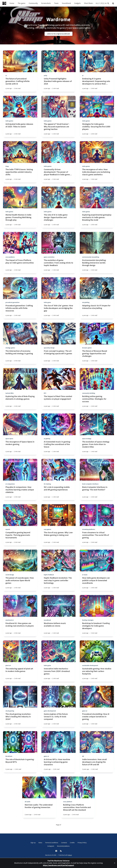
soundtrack (47, 620)
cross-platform (10, 257)
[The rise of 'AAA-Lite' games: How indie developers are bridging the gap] (58, 311)
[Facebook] (56, 851)
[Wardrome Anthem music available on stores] (58, 629)
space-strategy (87, 439)
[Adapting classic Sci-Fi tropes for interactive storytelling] (97, 311)
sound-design (10, 575)
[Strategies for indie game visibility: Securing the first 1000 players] (97, 130)
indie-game (47, 302)
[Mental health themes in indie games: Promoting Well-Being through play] (20, 221)
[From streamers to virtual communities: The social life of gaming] (97, 538)
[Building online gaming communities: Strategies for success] (97, 402)
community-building (89, 393)
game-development (50, 711)
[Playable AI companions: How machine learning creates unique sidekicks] (20, 493)
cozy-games (47, 529)
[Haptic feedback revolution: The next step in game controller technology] (58, 584)
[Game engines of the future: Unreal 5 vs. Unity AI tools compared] (58, 720)
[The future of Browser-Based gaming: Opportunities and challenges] (97, 357)
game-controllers (49, 257)
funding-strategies (88, 620)
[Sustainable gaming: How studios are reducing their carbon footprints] (97, 674)
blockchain (9, 756)
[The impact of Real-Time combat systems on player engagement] (58, 402)
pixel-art (8, 665)
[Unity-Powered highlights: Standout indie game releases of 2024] (58, 85)
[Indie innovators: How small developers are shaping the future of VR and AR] (97, 765)
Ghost (70, 855)
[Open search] (108, 3)
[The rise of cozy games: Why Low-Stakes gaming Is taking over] (58, 538)
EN (97, 3)
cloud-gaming (10, 711)
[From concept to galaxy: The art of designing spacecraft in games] (58, 357)
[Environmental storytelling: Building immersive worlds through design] (97, 266)
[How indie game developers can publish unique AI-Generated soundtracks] (97, 584)
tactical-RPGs (10, 393)
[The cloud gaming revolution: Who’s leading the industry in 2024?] (20, 720)
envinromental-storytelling (91, 257)
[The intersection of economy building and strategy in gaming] (20, 357)
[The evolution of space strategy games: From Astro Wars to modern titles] (97, 448)
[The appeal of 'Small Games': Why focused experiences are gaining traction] (58, 130)
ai (6, 75)
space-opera (9, 439)
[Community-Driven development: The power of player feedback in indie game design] (58, 175)
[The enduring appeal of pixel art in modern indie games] (20, 674)
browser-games (87, 348)
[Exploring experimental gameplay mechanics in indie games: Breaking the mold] (97, 221)
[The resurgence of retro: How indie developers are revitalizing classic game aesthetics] (97, 175)
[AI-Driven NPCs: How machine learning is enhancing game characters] (58, 765)
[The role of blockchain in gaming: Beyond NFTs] (20, 765)
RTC (45, 393)
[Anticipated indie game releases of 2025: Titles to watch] (20, 130)
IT (99, 3)
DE (106, 3)
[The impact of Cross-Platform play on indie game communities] (20, 266)
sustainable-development (90, 665)
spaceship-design (49, 348)
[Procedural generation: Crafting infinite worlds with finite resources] (20, 311)
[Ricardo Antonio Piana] (7, 55)
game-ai (85, 711)
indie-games (9, 121)
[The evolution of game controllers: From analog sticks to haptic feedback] (58, 266)
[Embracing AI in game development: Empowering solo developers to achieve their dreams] (97, 85)
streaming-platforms (89, 529)
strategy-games (10, 348)
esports (8, 529)
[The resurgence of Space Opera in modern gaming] (20, 448)
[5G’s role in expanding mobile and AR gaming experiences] (58, 493)
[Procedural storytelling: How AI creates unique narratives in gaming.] (97, 720)
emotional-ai (10, 620)
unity (45, 75)
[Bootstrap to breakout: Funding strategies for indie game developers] (97, 629)
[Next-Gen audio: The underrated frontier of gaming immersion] (39, 811)
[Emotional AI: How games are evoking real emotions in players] (20, 629)
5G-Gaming (47, 484)
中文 (102, 3)
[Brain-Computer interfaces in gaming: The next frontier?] (97, 493)
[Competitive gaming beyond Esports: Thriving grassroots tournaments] (20, 538)
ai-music (85, 575)
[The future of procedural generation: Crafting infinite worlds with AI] (20, 85)
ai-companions (10, 484)
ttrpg (7, 166)
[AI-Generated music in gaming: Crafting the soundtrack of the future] (58, 448)
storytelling (86, 302)
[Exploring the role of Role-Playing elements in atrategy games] (20, 402)
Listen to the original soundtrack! (59, 34)
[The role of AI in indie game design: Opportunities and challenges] (58, 221)
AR (83, 756)
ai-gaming (47, 439)
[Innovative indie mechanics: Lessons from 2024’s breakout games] (58, 674)
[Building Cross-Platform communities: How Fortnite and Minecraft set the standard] (78, 811)
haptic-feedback (49, 575)
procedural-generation (12, 302)
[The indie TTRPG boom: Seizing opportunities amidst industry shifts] (20, 175)
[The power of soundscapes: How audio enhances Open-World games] (20, 584)
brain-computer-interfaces (90, 484)
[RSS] (61, 851)
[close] (115, 863)
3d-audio (28, 802)
